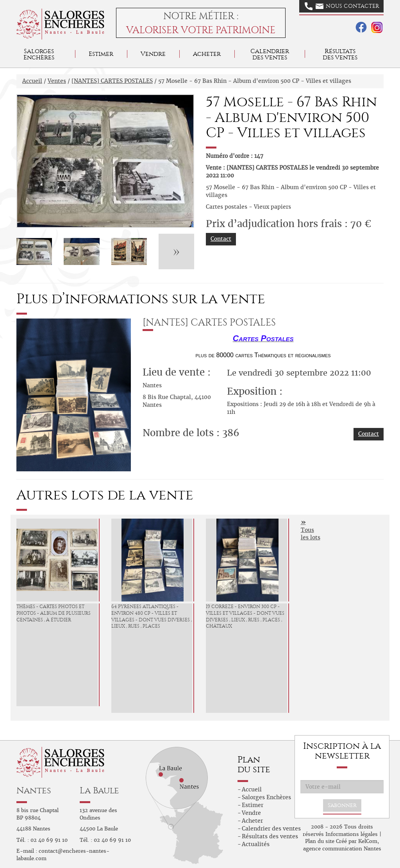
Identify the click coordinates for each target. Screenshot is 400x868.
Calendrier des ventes (270, 54)
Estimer (101, 54)
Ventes (57, 81)
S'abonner (342, 805)
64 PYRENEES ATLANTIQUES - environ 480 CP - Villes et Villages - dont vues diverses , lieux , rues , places (152, 616)
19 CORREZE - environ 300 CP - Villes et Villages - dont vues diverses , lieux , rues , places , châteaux (245, 616)
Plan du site (320, 841)
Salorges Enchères (266, 797)
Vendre (153, 54)
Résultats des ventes (270, 836)
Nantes (34, 790)
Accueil (32, 81)
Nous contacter (342, 6)
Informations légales (352, 834)
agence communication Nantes (342, 849)
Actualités (256, 844)
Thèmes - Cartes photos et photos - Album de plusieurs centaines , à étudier (54, 613)
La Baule (99, 790)
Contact (221, 239)
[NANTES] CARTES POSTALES (112, 81)
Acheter (207, 54)
